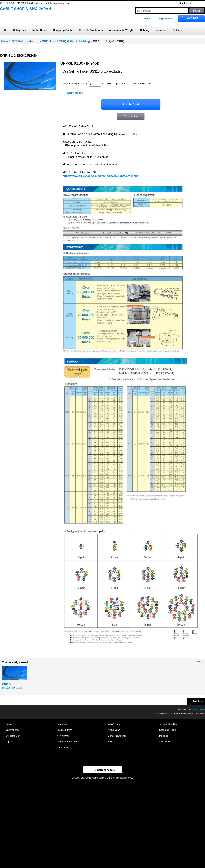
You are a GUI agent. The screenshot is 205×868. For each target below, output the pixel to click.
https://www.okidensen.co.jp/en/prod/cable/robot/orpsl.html (101, 176)
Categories (62, 724)
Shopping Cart (13, 736)
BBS (110, 742)
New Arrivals (63, 736)
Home (8, 724)
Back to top (198, 701)
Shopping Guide (167, 730)
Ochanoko (198, 709)
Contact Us (131, 116)
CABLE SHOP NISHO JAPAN (26, 9)
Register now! (166, 19)
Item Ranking (63, 748)
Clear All (199, 661)
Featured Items (64, 730)
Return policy (74, 93)
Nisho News (114, 730)
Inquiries (164, 736)
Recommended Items (68, 742)
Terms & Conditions (169, 724)
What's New (114, 724)
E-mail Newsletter (117, 736)
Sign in (147, 19)
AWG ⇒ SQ (165, 742)
